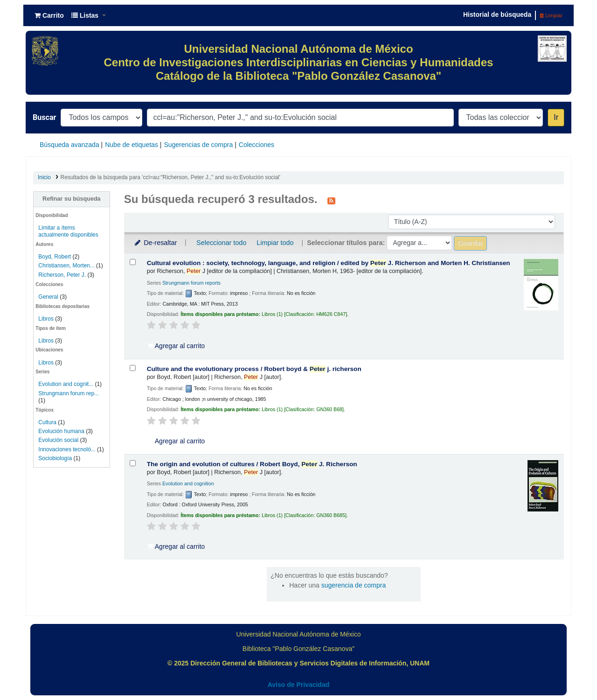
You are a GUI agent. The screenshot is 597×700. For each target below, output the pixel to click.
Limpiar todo (275, 243)
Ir (556, 117)
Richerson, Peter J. (62, 275)
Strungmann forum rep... (69, 393)
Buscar (44, 117)
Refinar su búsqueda (72, 199)
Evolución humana (61, 431)
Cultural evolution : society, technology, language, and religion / (329, 263)
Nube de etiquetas (132, 145)
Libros (46, 319)
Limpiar (551, 15)
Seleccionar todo (221, 243)
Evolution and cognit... (66, 384)
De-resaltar (155, 243)
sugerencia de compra (354, 585)
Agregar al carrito (176, 346)
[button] (49, 15)
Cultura (47, 422)
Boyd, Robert (55, 257)
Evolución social (58, 440)
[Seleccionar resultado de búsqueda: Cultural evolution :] (133, 262)
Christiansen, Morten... (66, 266)
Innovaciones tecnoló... (67, 449)
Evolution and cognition (188, 483)
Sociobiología (55, 458)
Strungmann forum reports (191, 283)
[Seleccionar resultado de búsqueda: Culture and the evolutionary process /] (133, 368)
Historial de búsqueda (497, 14)
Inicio (44, 177)
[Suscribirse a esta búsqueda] (331, 200)
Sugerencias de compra (198, 145)
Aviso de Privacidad (299, 685)
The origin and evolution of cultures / (252, 464)
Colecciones (257, 145)
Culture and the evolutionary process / (254, 369)
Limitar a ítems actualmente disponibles (68, 231)
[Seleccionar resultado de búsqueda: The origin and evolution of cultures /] (133, 463)
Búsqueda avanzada (69, 145)
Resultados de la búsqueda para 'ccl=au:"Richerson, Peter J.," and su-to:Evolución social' (170, 177)
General (49, 297)
